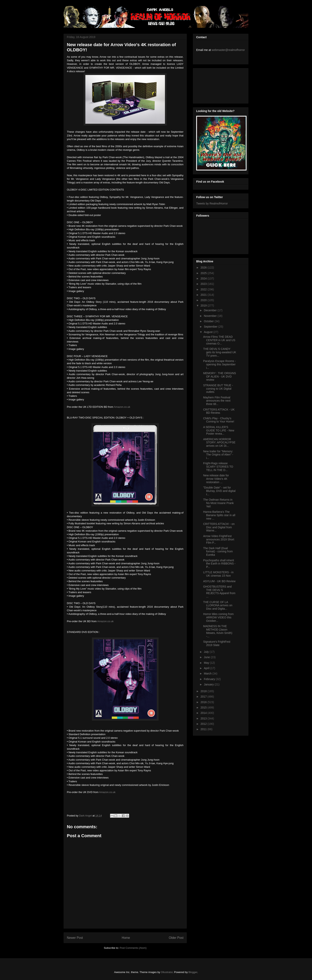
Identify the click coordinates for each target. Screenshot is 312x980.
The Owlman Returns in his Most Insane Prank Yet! (218, 503)
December (211, 310)
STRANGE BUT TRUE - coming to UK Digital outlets (218, 389)
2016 (204, 702)
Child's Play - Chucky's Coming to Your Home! (219, 420)
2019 (204, 306)
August (208, 332)
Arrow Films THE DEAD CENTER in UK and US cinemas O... (219, 340)
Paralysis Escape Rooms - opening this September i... (219, 364)
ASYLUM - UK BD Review (219, 581)
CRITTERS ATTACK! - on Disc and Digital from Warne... (219, 527)
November (211, 316)
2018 (204, 691)
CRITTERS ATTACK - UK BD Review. (219, 411)
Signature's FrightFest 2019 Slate (217, 643)
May (207, 663)
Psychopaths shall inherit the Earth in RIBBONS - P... (219, 564)
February (210, 679)
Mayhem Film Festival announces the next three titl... (217, 401)
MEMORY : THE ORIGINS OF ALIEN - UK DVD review (220, 377)
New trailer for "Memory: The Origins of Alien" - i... (218, 455)
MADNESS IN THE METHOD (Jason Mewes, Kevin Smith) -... (218, 631)
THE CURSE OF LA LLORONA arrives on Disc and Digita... (218, 605)
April (207, 668)
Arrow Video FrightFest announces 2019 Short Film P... (219, 539)
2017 (204, 697)
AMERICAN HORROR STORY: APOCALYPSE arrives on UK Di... (219, 443)
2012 (204, 724)
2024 (204, 278)
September (211, 327)
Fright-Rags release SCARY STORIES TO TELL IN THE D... (218, 467)
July (207, 652)
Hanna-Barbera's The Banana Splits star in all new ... (219, 515)
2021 (204, 295)
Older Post (176, 938)
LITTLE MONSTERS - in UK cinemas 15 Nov (218, 574)
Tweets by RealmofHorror (212, 203)
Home (126, 938)
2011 (204, 729)
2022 (204, 289)
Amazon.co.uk (122, 407)
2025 (204, 273)
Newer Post (75, 938)
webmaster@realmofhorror (228, 50)
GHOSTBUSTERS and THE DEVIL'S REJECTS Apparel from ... (219, 592)
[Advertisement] (214, 85)
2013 (204, 718)
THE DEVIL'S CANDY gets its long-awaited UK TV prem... (220, 352)
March (208, 673)
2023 (204, 284)
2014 (204, 713)
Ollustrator (167, 972)
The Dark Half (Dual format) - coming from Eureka (218, 552)
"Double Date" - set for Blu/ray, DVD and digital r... (219, 491)
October (209, 321)
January (209, 684)
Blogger (193, 972)
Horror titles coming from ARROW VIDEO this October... (218, 617)
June (207, 657)
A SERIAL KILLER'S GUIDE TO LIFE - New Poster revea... (219, 430)
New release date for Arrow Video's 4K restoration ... (216, 479)
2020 (204, 300)
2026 (204, 268)
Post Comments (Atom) (133, 948)
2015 (204, 708)
